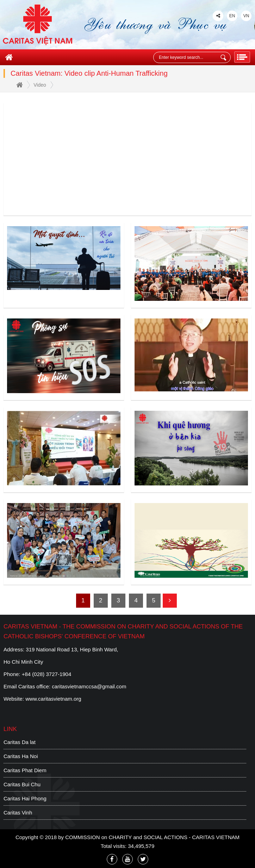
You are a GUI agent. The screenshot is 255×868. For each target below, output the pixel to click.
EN (232, 16)
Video (40, 85)
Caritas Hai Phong (25, 798)
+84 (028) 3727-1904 (47, 674)
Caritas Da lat (20, 742)
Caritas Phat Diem (25, 770)
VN (246, 16)
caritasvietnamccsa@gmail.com (89, 686)
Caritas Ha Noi (21, 756)
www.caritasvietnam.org (53, 699)
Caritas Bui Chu (22, 784)
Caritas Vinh (18, 813)
